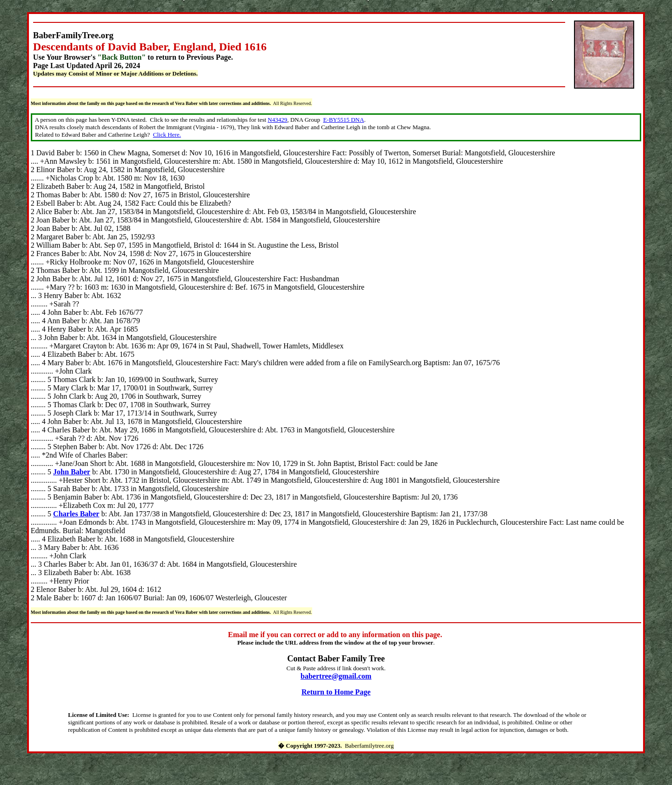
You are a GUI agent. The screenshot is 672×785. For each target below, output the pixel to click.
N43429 (278, 120)
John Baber (72, 472)
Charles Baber (76, 514)
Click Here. (167, 135)
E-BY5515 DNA (343, 120)
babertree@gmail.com (336, 676)
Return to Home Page (336, 692)
